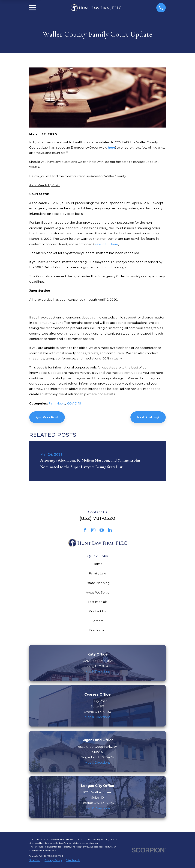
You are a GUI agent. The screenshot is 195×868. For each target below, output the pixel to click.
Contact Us (98, 611)
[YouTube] (102, 530)
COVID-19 (74, 403)
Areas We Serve (98, 592)
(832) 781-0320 (97, 518)
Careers (97, 621)
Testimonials (98, 602)
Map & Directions (98, 671)
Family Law (97, 573)
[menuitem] (35, 860)
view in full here (106, 244)
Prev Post (47, 417)
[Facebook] (85, 530)
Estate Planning (98, 583)
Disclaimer (97, 630)
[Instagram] (93, 530)
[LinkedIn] (110, 530)
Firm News (57, 403)
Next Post (148, 417)
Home (97, 564)
